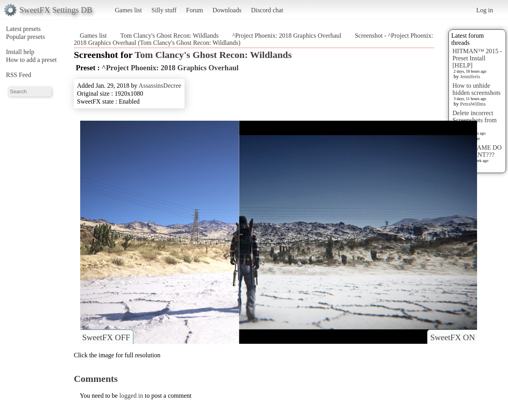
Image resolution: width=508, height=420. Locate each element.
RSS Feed (19, 75)
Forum (195, 10)
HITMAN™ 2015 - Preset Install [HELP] (477, 58)
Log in (485, 10)
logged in (131, 396)
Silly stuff (164, 10)
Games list (129, 10)
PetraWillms (473, 104)
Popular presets (25, 37)
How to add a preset (31, 60)
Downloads (227, 10)
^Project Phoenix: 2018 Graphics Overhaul (287, 36)
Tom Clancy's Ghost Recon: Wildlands (169, 36)
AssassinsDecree (160, 86)
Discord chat (267, 10)
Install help (20, 52)
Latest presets (23, 29)
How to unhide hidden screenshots (476, 89)
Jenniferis (470, 76)
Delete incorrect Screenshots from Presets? (475, 120)
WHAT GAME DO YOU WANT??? (477, 151)
